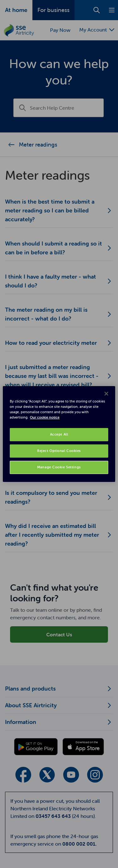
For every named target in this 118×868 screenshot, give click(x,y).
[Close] (106, 394)
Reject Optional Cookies (59, 451)
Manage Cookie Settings (59, 467)
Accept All (59, 434)
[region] (59, 434)
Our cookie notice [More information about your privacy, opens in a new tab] (45, 417)
